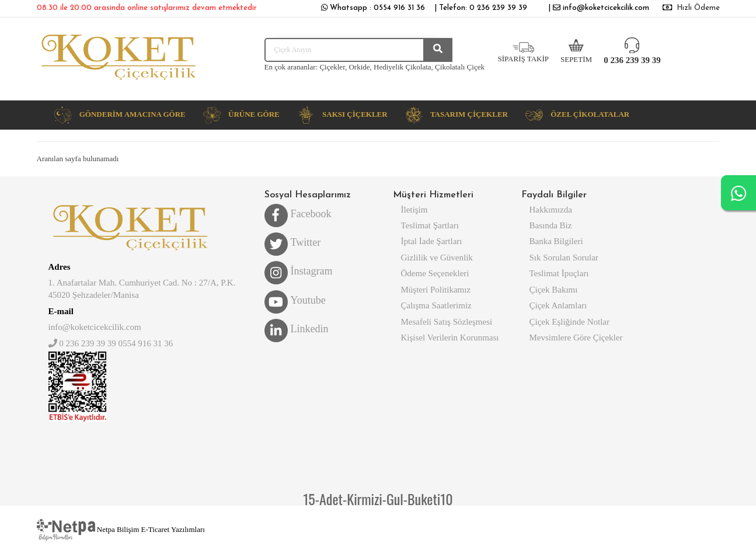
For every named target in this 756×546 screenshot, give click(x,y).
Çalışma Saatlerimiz (436, 305)
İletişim (414, 210)
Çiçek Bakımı (554, 290)
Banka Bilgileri (556, 241)
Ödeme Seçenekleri (435, 273)
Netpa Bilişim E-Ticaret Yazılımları (121, 529)
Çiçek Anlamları (558, 305)
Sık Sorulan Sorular (564, 258)
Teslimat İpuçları (559, 273)
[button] (120, 115)
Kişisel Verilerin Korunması (450, 338)
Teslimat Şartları (430, 225)
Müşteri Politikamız (436, 290)
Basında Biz (551, 225)
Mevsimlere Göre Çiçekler (576, 338)
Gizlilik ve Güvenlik (437, 258)
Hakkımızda (551, 210)
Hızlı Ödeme (698, 8)
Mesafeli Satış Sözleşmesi (447, 322)
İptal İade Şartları (432, 241)
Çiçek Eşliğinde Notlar (569, 322)
